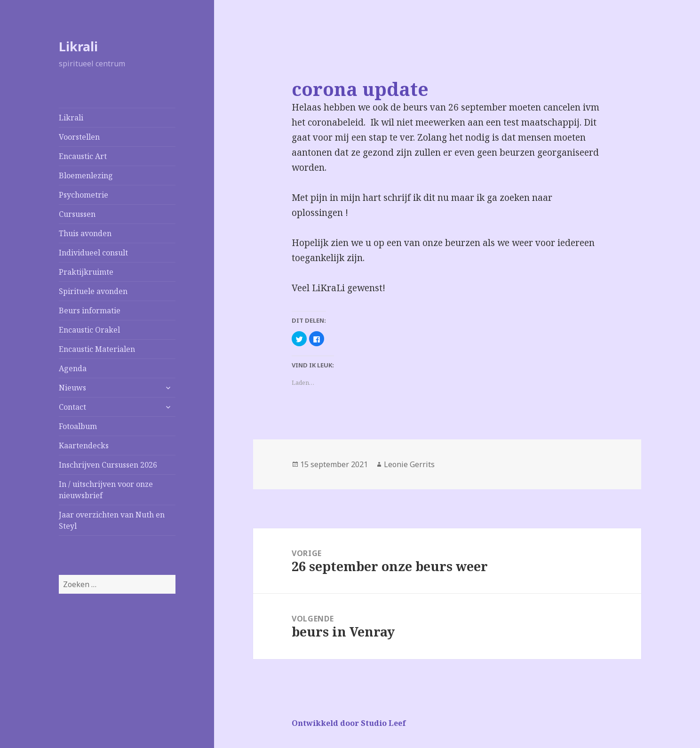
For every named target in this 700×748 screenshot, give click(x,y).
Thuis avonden (85, 233)
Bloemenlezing (86, 175)
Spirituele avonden (93, 291)
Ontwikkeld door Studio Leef (349, 723)
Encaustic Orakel (89, 330)
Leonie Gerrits (409, 464)
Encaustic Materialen (97, 349)
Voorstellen (79, 137)
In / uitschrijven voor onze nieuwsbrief (106, 490)
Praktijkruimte (86, 272)
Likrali (78, 46)
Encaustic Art (83, 156)
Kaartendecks (84, 446)
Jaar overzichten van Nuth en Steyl (112, 520)
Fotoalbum (78, 426)
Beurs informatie (90, 310)
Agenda (73, 368)
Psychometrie (84, 195)
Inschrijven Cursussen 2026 (108, 465)
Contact (72, 407)
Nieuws (72, 388)
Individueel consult (93, 253)
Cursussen (77, 214)
